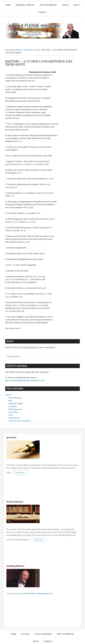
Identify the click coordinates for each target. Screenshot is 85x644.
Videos (8, 386)
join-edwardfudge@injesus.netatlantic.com (25, 372)
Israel (18, 320)
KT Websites (57, 640)
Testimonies (14, 409)
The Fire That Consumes (20, 412)
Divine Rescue (15, 389)
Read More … (39, 531)
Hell (10, 392)
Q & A (11, 406)
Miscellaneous (15, 400)
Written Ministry (15, 493)
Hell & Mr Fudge (16, 395)
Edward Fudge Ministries (42, 26)
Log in (67, 640)
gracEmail (11, 429)
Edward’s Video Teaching (33, 585)
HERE (12, 363)
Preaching (13, 403)
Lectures (13, 398)
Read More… (20, 464)
